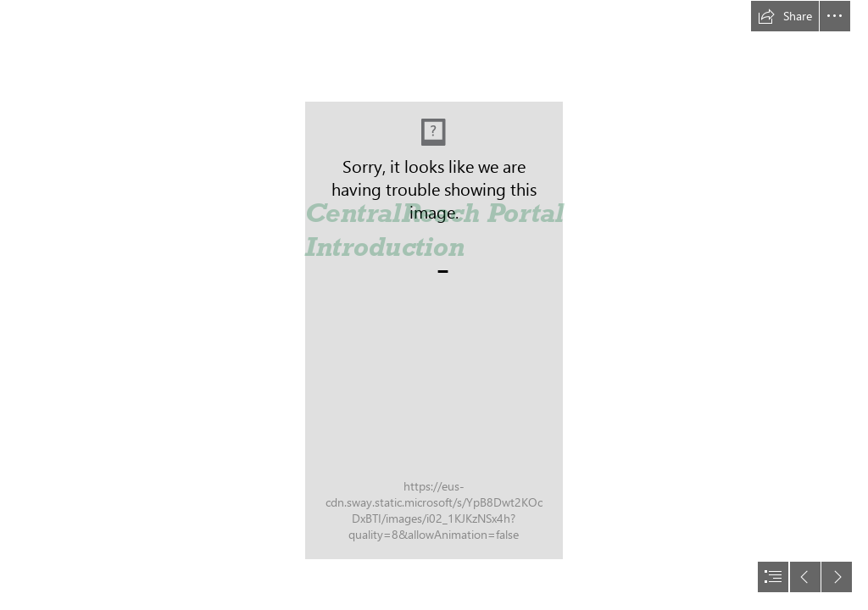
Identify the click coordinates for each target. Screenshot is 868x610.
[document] (434, 305)
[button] (785, 16)
